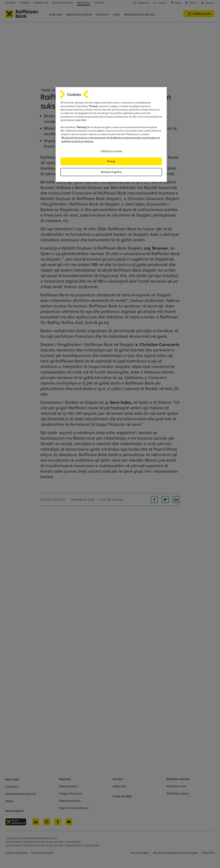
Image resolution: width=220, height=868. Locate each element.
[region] (111, 134)
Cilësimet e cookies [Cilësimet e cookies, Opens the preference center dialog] (111, 151)
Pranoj (111, 161)
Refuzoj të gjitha (111, 172)
